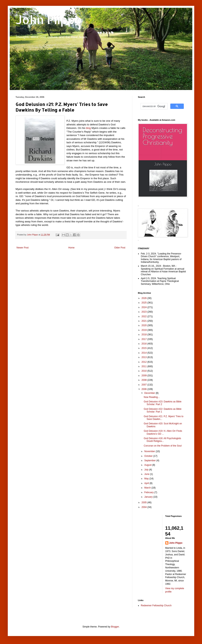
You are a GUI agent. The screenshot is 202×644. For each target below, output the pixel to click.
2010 (145, 371)
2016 (145, 344)
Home (71, 248)
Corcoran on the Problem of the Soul (163, 446)
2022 (145, 316)
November (150, 451)
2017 (145, 339)
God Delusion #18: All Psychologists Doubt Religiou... (162, 440)
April (147, 483)
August (148, 465)
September (150, 460)
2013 (145, 357)
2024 (145, 307)
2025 (145, 303)
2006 (145, 389)
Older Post (120, 248)
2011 (145, 366)
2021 (145, 321)
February (149, 492)
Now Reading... (152, 397)
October (149, 456)
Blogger (115, 627)
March (148, 488)
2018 (145, 335)
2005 (145, 502)
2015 (145, 348)
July (147, 470)
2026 (145, 298)
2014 (145, 353)
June (147, 474)
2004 (145, 507)
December (150, 393)
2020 (145, 325)
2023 (145, 312)
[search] (154, 106)
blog (88, 128)
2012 (145, 362)
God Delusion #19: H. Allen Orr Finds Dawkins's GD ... (163, 432)
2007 (145, 385)
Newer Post (23, 248)
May (147, 479)
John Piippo (49, 20)
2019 (145, 330)
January (149, 497)
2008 (145, 380)
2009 (145, 376)
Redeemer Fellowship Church (156, 606)
